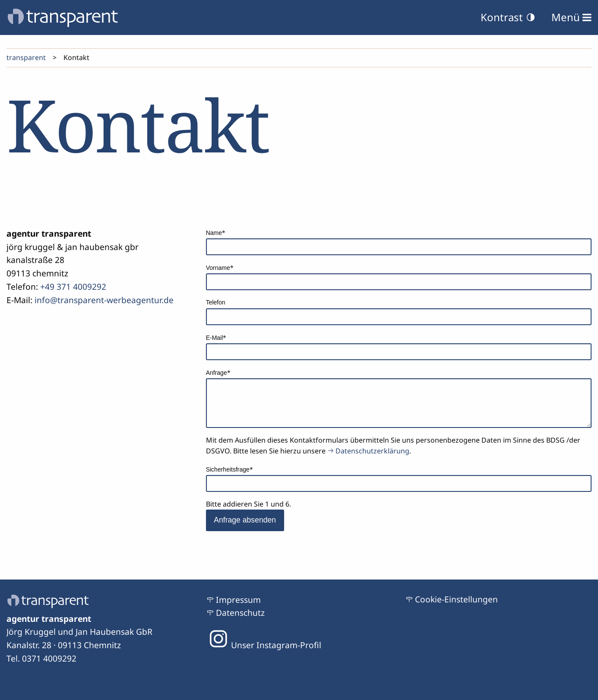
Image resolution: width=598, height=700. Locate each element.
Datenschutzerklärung (372, 451)
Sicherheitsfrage (229, 469)
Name (220, 232)
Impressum (238, 600)
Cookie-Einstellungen (456, 599)
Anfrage (220, 372)
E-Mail (220, 337)
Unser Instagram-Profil (264, 645)
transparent (26, 57)
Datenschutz (240, 613)
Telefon (216, 302)
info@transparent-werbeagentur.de (104, 300)
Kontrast (508, 17)
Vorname (220, 267)
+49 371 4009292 (73, 287)
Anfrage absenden (245, 520)
